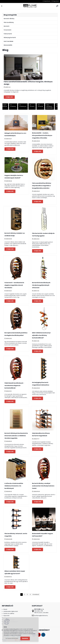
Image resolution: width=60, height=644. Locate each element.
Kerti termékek (9, 41)
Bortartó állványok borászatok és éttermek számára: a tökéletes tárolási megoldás (16, 436)
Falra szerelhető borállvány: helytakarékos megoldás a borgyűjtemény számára (42, 186)
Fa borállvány (13, 106)
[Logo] (30, 6)
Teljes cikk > (9, 97)
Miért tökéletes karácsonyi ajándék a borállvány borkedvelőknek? (41, 335)
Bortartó (7, 26)
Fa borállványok (23, 106)
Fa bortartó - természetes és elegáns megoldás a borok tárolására (14, 285)
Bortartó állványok (4, 106)
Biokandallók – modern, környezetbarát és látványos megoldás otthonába (42, 135)
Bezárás (25, 638)
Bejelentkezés (47, 1)
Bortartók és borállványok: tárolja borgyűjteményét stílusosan (41, 285)
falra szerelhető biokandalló (50, 106)
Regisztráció (56, 1)
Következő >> (36, 595)
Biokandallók (8, 45)
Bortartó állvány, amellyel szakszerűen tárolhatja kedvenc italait (43, 486)
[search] (57, 6)
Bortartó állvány (9, 19)
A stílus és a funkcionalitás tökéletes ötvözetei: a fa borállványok (14, 486)
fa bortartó (32, 106)
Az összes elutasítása (12, 638)
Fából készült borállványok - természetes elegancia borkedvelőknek (14, 386)
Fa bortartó (8, 30)
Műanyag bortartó (10, 38)
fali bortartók (40, 106)
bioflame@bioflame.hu (41, 616)
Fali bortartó (8, 34)
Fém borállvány (9, 22)
